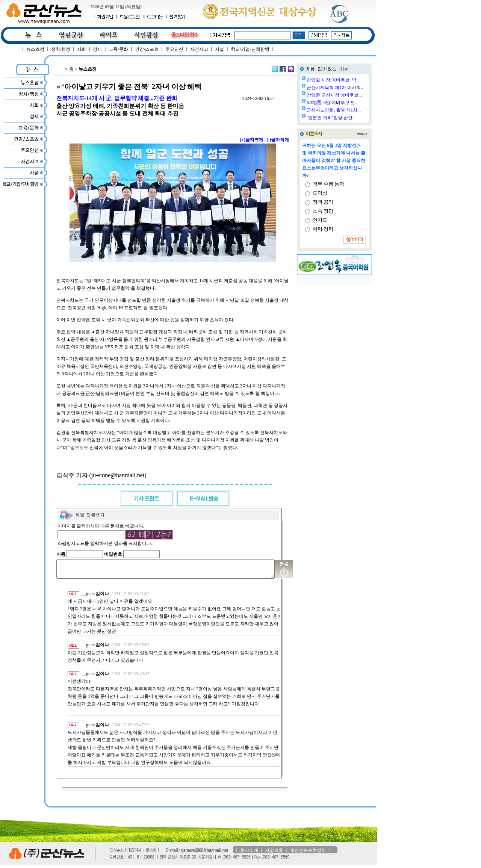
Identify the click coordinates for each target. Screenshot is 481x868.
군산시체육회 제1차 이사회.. (354, 88)
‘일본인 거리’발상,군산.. (350, 118)
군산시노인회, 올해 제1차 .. (353, 110)
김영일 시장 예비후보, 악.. (352, 80)
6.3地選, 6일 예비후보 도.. (351, 103)
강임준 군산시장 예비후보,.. (353, 95)
